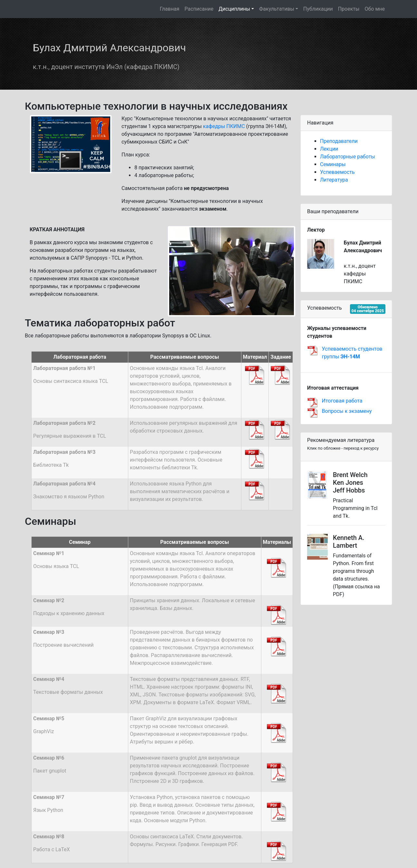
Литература (334, 180)
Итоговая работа (342, 401)
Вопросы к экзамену (347, 411)
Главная (170, 9)
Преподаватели (339, 141)
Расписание (199, 9)
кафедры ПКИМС (224, 126)
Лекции (329, 149)
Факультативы (277, 9)
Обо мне (375, 9)
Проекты (349, 9)
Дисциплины (234, 9)
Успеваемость (337, 172)
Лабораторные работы (348, 157)
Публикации (318, 9)
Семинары (333, 164)
